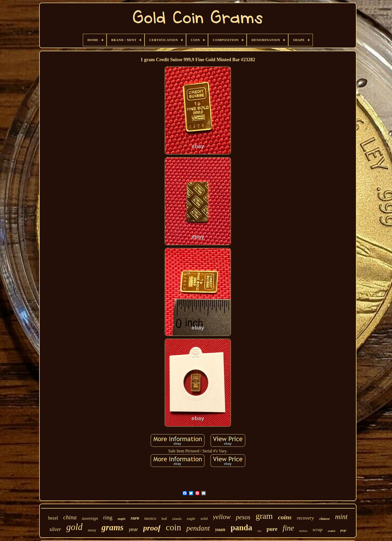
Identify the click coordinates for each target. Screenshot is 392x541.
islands (177, 519)
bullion (303, 531)
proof (152, 528)
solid (204, 519)
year (133, 529)
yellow (222, 517)
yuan (220, 529)
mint (341, 517)
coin (173, 527)
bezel (53, 518)
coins (285, 517)
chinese (324, 519)
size (259, 531)
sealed (331, 531)
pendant (198, 528)
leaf (164, 519)
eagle (191, 519)
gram (264, 516)
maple (122, 519)
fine (289, 528)
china (70, 517)
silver (55, 529)
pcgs (343, 530)
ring (108, 517)
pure (272, 529)
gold (74, 527)
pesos (243, 517)
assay (92, 530)
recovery (305, 518)
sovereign (90, 518)
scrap (318, 530)
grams (112, 527)
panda (241, 528)
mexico (150, 518)
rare (135, 518)
